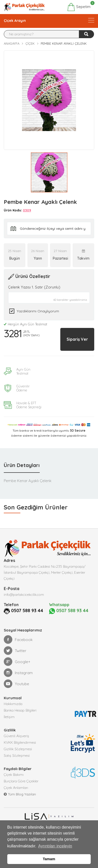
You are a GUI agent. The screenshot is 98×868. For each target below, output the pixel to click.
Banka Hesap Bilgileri (20, 710)
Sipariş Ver (77, 339)
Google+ (17, 662)
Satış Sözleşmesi (17, 756)
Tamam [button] (49, 859)
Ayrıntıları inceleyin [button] (55, 846)
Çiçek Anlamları (16, 788)
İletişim (9, 717)
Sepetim (79, 7)
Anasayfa (12, 43)
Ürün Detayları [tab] (22, 465)
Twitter (15, 651)
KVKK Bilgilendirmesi (20, 742)
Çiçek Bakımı (14, 775)
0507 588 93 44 (27, 611)
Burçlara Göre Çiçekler (21, 781)
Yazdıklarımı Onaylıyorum (38, 311)
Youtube (16, 684)
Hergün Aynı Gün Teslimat (26, 324)
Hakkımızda (13, 704)
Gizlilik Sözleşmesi (18, 749)
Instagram (18, 673)
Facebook (18, 640)
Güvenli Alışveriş (16, 736)
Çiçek (30, 43)
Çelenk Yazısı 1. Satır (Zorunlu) (34, 287)
